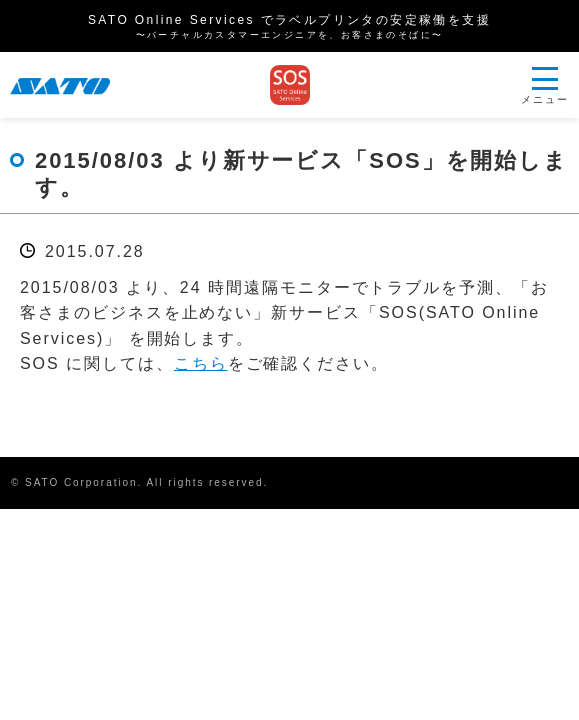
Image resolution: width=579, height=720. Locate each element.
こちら (201, 363)
